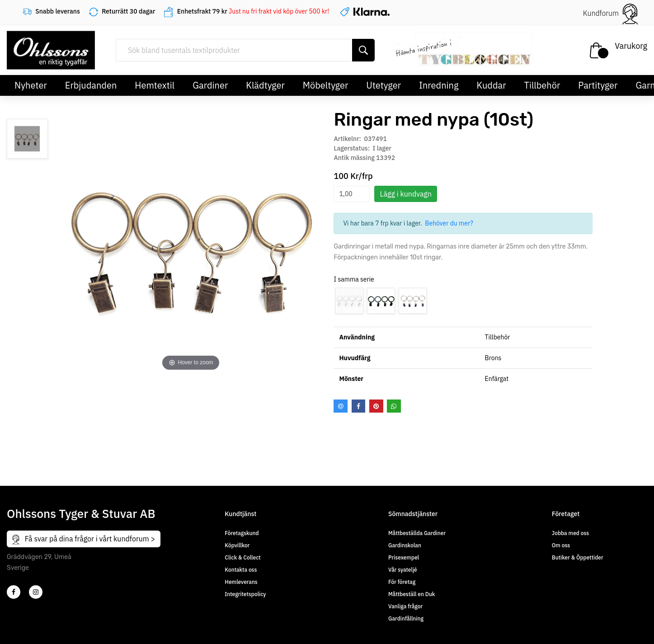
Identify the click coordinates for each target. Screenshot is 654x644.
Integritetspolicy (245, 594)
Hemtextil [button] (155, 85)
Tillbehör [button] (542, 85)
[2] (14, 592)
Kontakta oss (241, 570)
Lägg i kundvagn (406, 194)
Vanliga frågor (405, 606)
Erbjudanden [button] (91, 85)
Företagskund (242, 533)
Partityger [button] (598, 85)
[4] (36, 592)
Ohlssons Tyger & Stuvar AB (81, 513)
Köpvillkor (237, 545)
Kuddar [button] (491, 85)
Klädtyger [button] (265, 85)
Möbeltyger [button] (326, 85)
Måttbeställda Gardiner (417, 533)
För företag (402, 582)
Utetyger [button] (383, 85)
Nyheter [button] (31, 85)
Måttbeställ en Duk (412, 594)
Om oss (561, 545)
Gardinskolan (405, 545)
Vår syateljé (403, 570)
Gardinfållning (406, 618)
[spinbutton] (352, 194)
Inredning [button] (439, 85)
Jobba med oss (570, 533)
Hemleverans (241, 582)
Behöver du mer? (449, 223)
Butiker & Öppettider (578, 557)
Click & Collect (242, 557)
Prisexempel (404, 557)
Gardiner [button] (210, 85)
